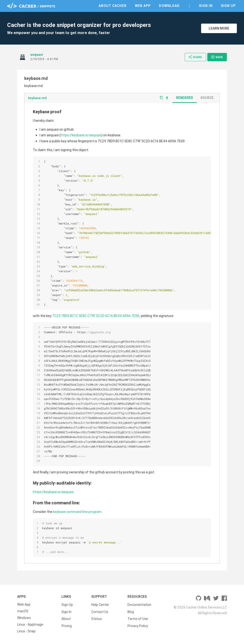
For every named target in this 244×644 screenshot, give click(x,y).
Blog (131, 611)
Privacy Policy (138, 624)
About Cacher (113, 6)
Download (169, 6)
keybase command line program (77, 512)
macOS (23, 611)
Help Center (100, 604)
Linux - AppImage (30, 624)
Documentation (139, 604)
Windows (24, 618)
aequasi (37, 55)
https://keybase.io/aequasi (81, 135)
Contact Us (100, 611)
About (66, 618)
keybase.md (37, 98)
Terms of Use (138, 618)
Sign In (206, 6)
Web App (143, 6)
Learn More (219, 28)
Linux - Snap (26, 631)
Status (97, 618)
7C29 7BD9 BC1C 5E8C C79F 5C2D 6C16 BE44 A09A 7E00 (96, 316)
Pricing (67, 624)
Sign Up (228, 6)
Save (217, 57)
